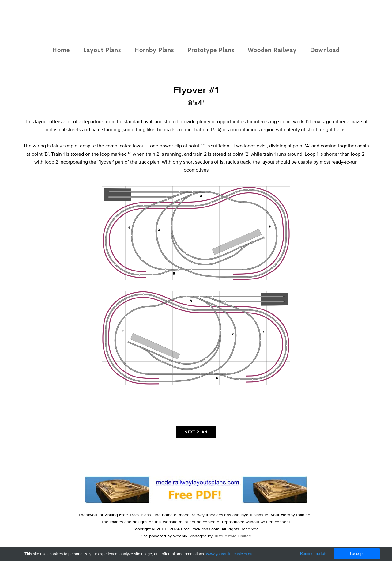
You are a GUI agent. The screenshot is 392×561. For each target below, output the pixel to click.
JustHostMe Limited (232, 536)
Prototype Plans (211, 50)
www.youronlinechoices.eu (229, 554)
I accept (357, 553)
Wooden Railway (272, 50)
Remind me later (315, 553)
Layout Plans (102, 50)
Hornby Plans (154, 50)
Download (325, 50)
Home (61, 50)
